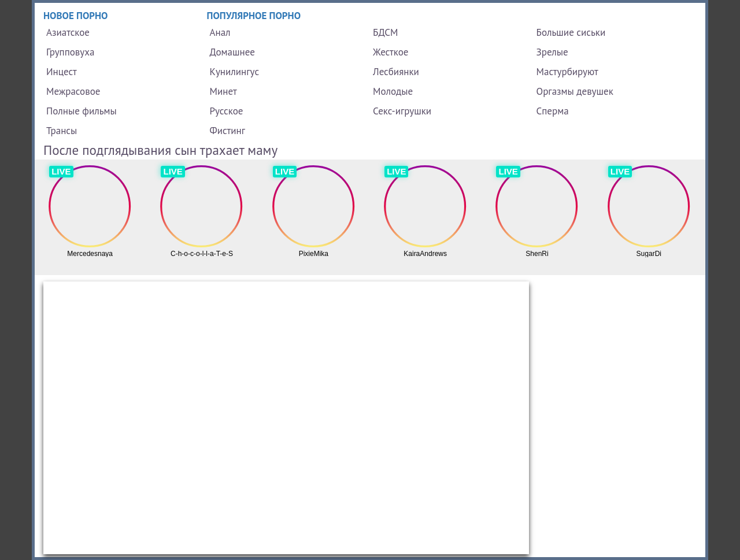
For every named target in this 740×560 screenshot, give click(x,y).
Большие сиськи (571, 32)
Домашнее (232, 52)
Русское (227, 111)
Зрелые (552, 52)
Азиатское (68, 32)
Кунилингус (235, 72)
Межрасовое (73, 91)
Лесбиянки (396, 72)
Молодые (393, 91)
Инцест (62, 72)
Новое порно (76, 16)
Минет (223, 91)
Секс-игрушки (402, 111)
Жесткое (391, 52)
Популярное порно (254, 16)
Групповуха (70, 52)
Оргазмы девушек (575, 91)
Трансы (62, 131)
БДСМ (386, 32)
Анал (220, 32)
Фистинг (227, 131)
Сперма (553, 111)
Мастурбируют (567, 72)
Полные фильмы (82, 111)
